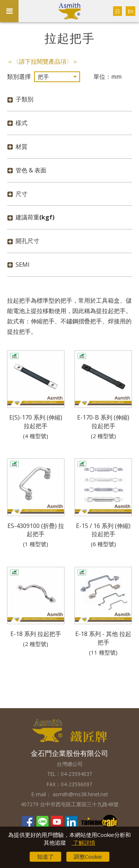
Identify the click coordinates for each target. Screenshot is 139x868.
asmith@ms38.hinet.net (80, 794)
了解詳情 (83, 842)
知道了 (45, 857)
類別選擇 (19, 77)
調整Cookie (88, 857)
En (130, 11)
